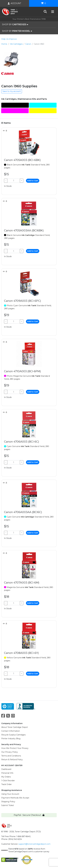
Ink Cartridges (16, 44)
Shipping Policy (8, 802)
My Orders (6, 777)
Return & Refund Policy (12, 760)
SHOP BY (15, 25)
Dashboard (6, 769)
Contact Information (11, 731)
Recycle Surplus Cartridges (13, 735)
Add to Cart (33, 181)
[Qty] (14, 181)
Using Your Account (10, 794)
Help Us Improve (9, 39)
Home (4, 44)
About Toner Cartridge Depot (15, 727)
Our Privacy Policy (10, 752)
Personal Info (7, 773)
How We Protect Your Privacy (15, 748)
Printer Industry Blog (11, 739)
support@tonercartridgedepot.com (34, 844)
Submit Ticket (8, 805)
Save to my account (12, 91)
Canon (28, 44)
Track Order (6, 784)
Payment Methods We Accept (15, 798)
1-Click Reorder (8, 781)
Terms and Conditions (11, 756)
